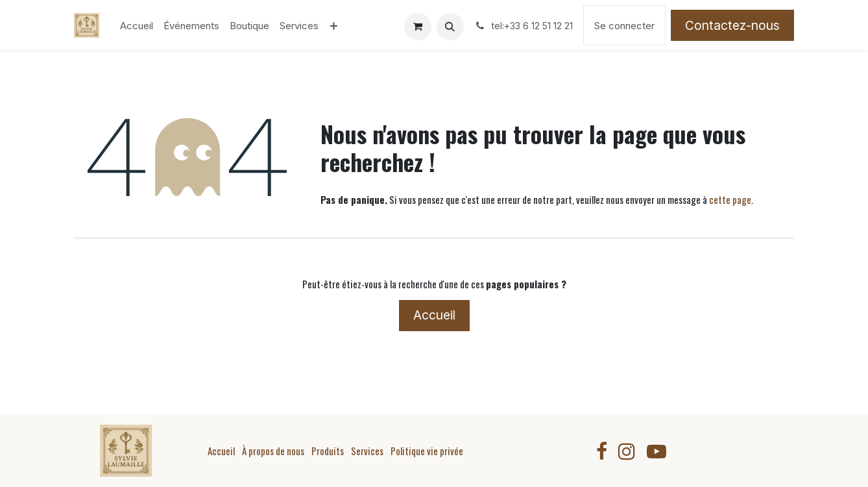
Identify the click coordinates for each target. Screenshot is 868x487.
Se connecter (624, 26)
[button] (450, 27)
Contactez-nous (732, 25)
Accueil (434, 315)
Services (367, 451)
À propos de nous (273, 451)
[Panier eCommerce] (418, 27)
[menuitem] (137, 26)
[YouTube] (657, 451)
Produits (328, 451)
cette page (730, 199)
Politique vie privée (427, 451)
